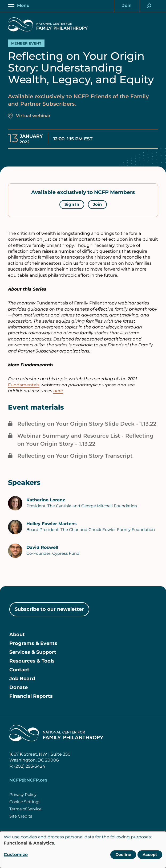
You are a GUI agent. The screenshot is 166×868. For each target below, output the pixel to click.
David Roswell (42, 547)
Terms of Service (25, 809)
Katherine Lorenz (46, 500)
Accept (150, 855)
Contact (19, 670)
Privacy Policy (23, 794)
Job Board (22, 679)
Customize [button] (16, 855)
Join (97, 204)
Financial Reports (31, 696)
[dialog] (83, 850)
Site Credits (21, 816)
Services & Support (33, 652)
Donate (19, 687)
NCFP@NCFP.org (28, 780)
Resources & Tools (32, 661)
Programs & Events (33, 643)
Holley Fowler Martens (52, 524)
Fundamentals (24, 385)
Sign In (72, 204)
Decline (123, 855)
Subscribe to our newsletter (49, 609)
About (17, 635)
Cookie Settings (25, 802)
